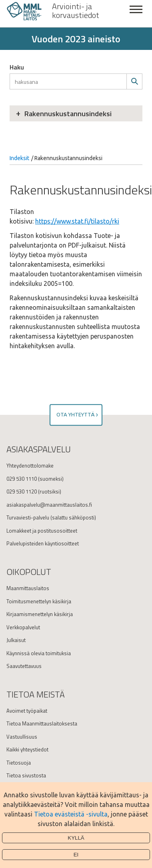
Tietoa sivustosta (26, 775)
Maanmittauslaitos (28, 588)
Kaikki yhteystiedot (27, 749)
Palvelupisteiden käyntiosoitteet (43, 543)
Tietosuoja (19, 763)
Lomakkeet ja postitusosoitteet (42, 531)
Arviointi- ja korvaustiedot (76, 11)
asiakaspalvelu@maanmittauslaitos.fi (49, 505)
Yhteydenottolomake (30, 466)
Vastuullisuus (22, 737)
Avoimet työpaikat (27, 711)
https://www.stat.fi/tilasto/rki (77, 221)
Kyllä (76, 838)
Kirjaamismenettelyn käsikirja (40, 614)
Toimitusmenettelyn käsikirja (39, 601)
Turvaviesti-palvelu (28, 517)
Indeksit (19, 158)
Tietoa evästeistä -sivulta (71, 814)
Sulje (136, 14)
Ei (76, 855)
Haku (17, 67)
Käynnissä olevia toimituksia (39, 653)
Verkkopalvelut (23, 627)
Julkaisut (16, 640)
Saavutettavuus (24, 666)
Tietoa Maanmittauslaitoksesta (42, 723)
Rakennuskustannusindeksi (68, 114)
